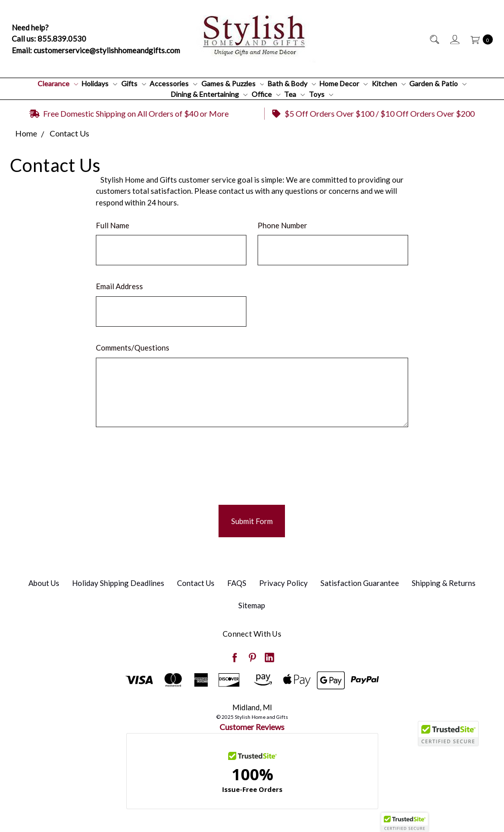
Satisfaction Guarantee (360, 583)
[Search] (434, 39)
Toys (321, 94)
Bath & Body (292, 83)
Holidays (99, 83)
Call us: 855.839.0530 (49, 39)
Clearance (58, 83)
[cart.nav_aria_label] (479, 39)
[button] (405, 822)
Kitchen (389, 83)
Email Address (119, 286)
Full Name (113, 225)
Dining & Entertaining (209, 94)
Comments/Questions (133, 348)
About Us (44, 583)
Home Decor (344, 83)
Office (266, 94)
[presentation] (173, 462)
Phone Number (282, 225)
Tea (294, 94)
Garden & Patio (438, 83)
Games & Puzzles (233, 83)
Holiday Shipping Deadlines (118, 583)
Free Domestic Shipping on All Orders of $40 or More (129, 113)
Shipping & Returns (444, 583)
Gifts (134, 83)
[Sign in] (454, 39)
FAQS (237, 583)
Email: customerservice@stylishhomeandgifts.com (96, 50)
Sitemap (252, 605)
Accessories (173, 83)
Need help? (30, 27)
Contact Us (196, 583)
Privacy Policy (283, 583)
